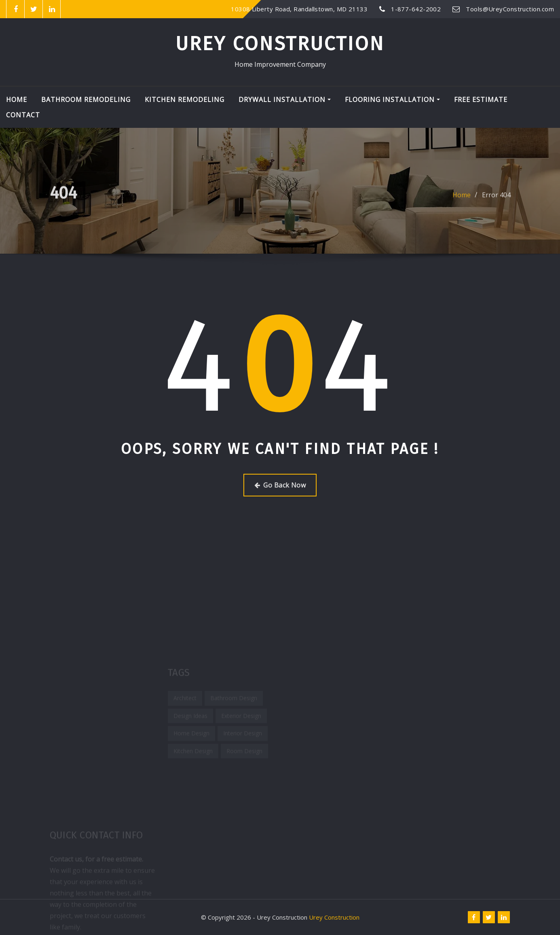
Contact (23, 115)
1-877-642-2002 (416, 9)
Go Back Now (280, 485)
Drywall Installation (285, 100)
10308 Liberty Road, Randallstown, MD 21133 (299, 9)
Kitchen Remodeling (185, 100)
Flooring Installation (392, 100)
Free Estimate (481, 100)
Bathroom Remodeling (86, 100)
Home (17, 100)
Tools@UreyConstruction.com (510, 9)
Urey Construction (280, 44)
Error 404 (496, 199)
